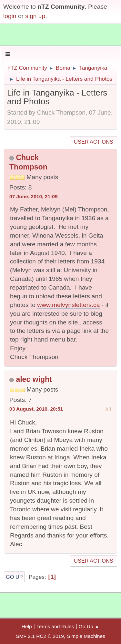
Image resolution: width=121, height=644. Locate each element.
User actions (93, 142)
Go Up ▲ (89, 626)
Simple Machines (86, 636)
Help (27, 626)
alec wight (34, 379)
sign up (35, 16)
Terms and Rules (55, 626)
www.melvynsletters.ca (68, 305)
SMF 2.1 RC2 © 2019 (40, 636)
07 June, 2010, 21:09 (34, 196)
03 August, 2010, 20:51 (36, 409)
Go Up (14, 577)
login (10, 16)
